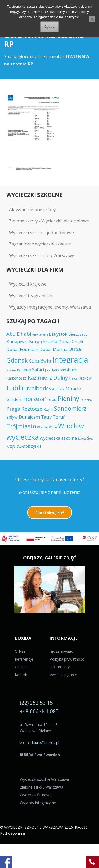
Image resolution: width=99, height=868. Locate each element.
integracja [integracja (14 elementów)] (70, 360)
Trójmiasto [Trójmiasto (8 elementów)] (21, 426)
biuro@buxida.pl (46, 743)
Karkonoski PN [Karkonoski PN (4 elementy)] (64, 370)
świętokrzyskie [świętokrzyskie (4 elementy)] (29, 446)
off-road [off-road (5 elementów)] (48, 399)
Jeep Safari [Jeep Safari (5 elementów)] (33, 370)
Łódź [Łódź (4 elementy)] (82, 438)
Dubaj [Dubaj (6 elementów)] (75, 349)
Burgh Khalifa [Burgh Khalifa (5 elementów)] (43, 342)
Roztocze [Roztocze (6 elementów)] (32, 409)
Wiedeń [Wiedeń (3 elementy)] (43, 427)
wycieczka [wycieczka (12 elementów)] (23, 437)
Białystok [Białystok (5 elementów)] (58, 334)
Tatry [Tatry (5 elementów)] (46, 417)
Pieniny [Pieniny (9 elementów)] (69, 399)
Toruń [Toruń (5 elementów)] (59, 417)
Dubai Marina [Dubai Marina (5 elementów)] (53, 349)
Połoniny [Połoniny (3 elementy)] (86, 400)
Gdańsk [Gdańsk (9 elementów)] (17, 360)
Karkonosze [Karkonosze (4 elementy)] (16, 378)
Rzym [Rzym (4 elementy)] (48, 409)
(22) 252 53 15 (36, 703)
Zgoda (50, 27)
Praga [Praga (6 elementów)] (13, 409)
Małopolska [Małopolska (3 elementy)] (57, 389)
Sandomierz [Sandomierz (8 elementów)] (70, 408)
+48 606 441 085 (39, 711)
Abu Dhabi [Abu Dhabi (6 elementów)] (19, 334)
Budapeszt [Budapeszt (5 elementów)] (17, 342)
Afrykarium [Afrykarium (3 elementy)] (40, 335)
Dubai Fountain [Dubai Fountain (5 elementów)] (22, 349)
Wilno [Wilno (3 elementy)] (53, 427)
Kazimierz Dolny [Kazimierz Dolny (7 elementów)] (48, 377)
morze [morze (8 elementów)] (31, 399)
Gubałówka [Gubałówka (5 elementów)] (40, 361)
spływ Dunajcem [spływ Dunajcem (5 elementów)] (23, 417)
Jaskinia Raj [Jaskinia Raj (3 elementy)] (14, 370)
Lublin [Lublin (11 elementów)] (16, 388)
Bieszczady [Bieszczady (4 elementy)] (78, 334)
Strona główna (19, 56)
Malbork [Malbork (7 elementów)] (37, 388)
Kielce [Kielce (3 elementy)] (73, 378)
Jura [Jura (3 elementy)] (48, 370)
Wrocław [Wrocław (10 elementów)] (71, 426)
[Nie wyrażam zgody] (92, 19)
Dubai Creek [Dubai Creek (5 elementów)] (71, 342)
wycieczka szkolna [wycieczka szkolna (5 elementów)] (58, 438)
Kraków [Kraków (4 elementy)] (85, 378)
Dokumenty (49, 56)
